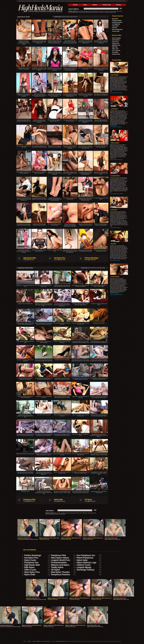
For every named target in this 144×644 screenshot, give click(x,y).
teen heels (119, 11)
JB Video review (115, 261)
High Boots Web (30, 258)
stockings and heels (88, 11)
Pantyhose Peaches (60, 574)
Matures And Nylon (60, 565)
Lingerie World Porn (60, 560)
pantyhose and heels (97, 11)
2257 (25, 641)
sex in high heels (106, 11)
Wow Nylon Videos (60, 558)
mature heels (114, 11)
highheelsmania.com (62, 641)
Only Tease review (115, 228)
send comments (37, 641)
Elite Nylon (115, 47)
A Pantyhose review (116, 127)
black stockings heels (73, 12)
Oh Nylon (88, 500)
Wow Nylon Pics (116, 51)
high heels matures (65, 17)
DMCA (29, 641)
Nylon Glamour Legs (86, 563)
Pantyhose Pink (29, 500)
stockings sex (89, 12)
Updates (95, 5)
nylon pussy (107, 12)
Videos (85, 5)
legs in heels (80, 11)
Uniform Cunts (84, 565)
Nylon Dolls (58, 500)
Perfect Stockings (91, 258)
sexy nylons (101, 12)
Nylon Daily (82, 560)
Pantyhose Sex (116, 43)
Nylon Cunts (115, 42)
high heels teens (74, 17)
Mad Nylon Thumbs (60, 572)
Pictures (75, 5)
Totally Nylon (57, 567)
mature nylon (113, 12)
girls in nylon (95, 12)
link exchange (46, 641)
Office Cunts (115, 49)
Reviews (119, 5)
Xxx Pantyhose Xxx (86, 555)
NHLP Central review (116, 160)
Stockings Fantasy (85, 570)
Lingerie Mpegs (84, 567)
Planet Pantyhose (85, 558)
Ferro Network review (116, 295)
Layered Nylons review (117, 194)
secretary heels (82, 12)
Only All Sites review (116, 93)
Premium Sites (107, 5)
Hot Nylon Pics (60, 258)
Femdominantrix (59, 563)
